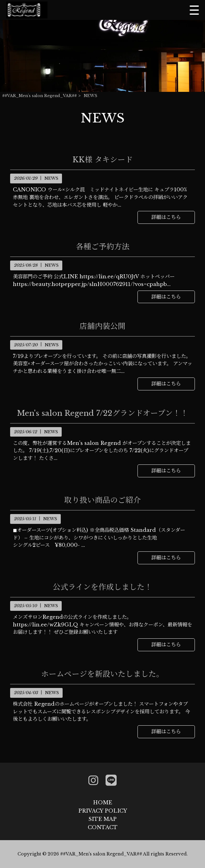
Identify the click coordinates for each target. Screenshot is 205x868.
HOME (102, 802)
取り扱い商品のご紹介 (102, 500)
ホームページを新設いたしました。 (102, 674)
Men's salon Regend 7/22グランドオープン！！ (102, 413)
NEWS (51, 178)
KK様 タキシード (103, 160)
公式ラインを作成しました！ (102, 587)
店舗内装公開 (102, 326)
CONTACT (103, 827)
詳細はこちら (166, 217)
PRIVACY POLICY (103, 811)
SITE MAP (102, 819)
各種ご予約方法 (103, 247)
